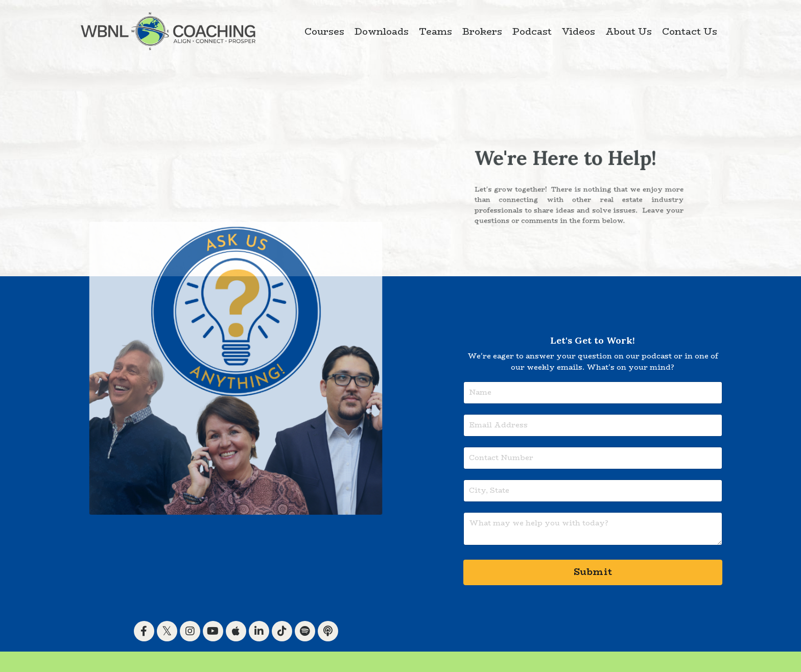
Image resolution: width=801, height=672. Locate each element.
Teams (435, 32)
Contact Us (690, 32)
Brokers (482, 32)
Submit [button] (593, 572)
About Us (629, 32)
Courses (324, 32)
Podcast (532, 32)
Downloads (382, 32)
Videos (579, 32)
